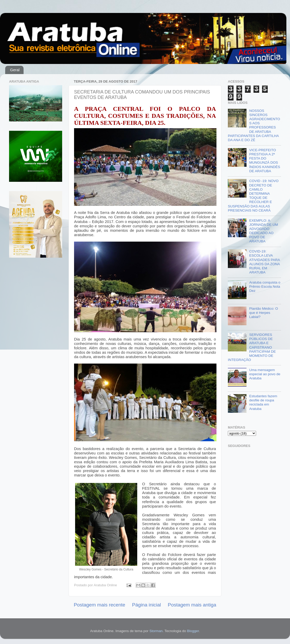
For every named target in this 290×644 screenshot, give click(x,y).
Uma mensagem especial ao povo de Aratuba (265, 374)
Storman (156, 631)
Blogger (193, 631)
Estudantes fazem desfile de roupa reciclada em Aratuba (263, 402)
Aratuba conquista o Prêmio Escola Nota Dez (265, 287)
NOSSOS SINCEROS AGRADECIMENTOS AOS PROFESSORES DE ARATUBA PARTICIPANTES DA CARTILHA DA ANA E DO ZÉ (254, 125)
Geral (15, 70)
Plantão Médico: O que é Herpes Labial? (263, 313)
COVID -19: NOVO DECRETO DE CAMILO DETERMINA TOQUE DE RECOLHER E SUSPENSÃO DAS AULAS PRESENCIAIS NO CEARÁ (253, 196)
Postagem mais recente (99, 605)
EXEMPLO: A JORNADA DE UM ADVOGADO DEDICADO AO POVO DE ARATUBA (263, 231)
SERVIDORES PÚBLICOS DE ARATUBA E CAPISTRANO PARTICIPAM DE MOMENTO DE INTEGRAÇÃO (252, 347)
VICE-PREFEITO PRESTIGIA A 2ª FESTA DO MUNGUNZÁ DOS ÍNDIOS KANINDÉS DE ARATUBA (264, 161)
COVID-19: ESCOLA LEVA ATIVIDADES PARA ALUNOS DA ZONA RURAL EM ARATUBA (264, 262)
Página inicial (146, 605)
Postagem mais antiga (192, 605)
